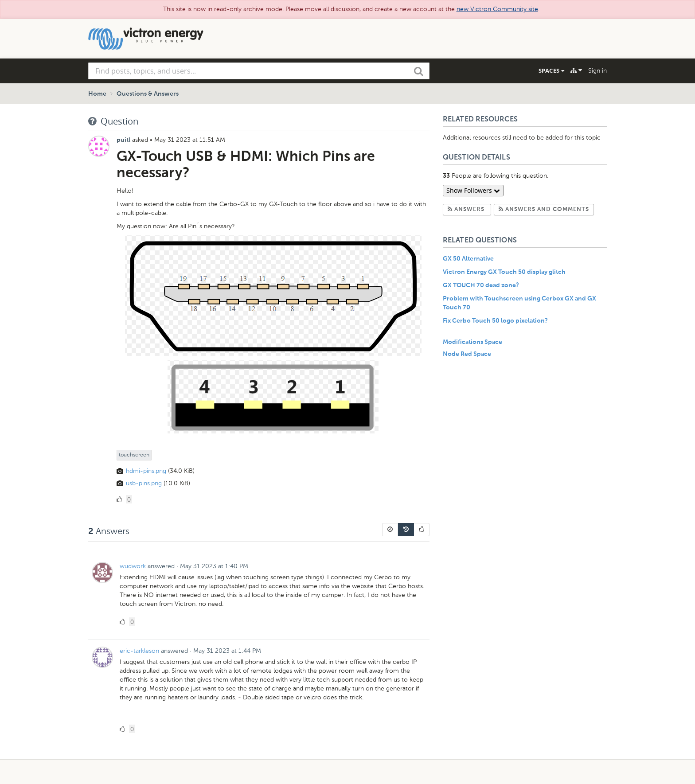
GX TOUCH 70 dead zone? (481, 285)
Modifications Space (472, 342)
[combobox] (259, 71)
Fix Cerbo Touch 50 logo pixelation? (495, 321)
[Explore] (576, 70)
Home (97, 94)
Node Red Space (467, 354)
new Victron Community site (497, 9)
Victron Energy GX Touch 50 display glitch (504, 272)
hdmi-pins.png (146, 471)
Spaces (551, 70)
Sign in (597, 71)
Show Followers (473, 190)
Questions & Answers (148, 94)
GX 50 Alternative (468, 259)
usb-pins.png (144, 483)
